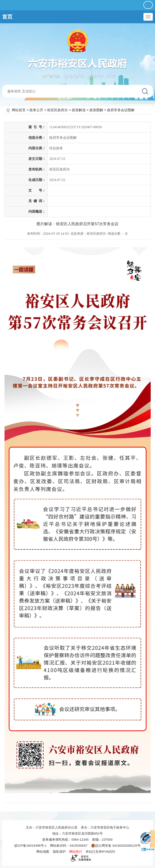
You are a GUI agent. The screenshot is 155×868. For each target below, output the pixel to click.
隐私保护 (59, 852)
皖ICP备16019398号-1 (31, 845)
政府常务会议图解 (121, 110)
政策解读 (79, 110)
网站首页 (19, 110)
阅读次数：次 (118, 233)
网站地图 (43, 852)
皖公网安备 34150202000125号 (116, 845)
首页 (7, 17)
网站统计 (76, 852)
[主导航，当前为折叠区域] (148, 17)
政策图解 (96, 110)
